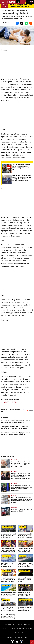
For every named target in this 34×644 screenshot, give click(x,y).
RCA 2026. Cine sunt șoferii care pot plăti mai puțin (22, 510)
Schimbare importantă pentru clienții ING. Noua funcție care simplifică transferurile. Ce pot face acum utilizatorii (25, 550)
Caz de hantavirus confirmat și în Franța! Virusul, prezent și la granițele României (8, 609)
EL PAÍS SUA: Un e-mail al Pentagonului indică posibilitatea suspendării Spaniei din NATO (8, 536)
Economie (14, 495)
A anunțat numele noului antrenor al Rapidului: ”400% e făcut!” (24, 594)
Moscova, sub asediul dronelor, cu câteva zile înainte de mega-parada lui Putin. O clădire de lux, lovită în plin (26, 609)
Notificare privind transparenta (17, 637)
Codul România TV (17, 633)
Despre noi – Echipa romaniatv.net (21, 628)
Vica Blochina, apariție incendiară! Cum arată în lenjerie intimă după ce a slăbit (25, 536)
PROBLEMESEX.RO (9, 402)
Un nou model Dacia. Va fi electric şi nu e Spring (25, 580)
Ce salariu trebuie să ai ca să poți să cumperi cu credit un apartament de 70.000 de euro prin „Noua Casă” (21, 464)
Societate (14, 460)
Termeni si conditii (24, 624)
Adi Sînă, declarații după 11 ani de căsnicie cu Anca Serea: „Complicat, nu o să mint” (21, 167)
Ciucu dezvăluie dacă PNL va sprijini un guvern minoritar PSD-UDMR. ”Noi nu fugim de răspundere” (22, 488)
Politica (14, 471)
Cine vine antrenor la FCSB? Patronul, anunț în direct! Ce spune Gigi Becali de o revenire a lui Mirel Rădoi (8, 550)
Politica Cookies (9, 624)
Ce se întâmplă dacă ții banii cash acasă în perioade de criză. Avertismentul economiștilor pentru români (16, 422)
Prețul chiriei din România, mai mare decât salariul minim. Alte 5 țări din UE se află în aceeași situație (22, 500)
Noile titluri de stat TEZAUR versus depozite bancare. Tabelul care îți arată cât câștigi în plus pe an (8, 565)
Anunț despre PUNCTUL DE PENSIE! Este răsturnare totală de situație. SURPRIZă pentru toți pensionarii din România (15, 428)
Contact (4, 628)
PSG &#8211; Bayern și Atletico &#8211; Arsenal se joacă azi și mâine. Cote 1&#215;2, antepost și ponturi (8, 616)
